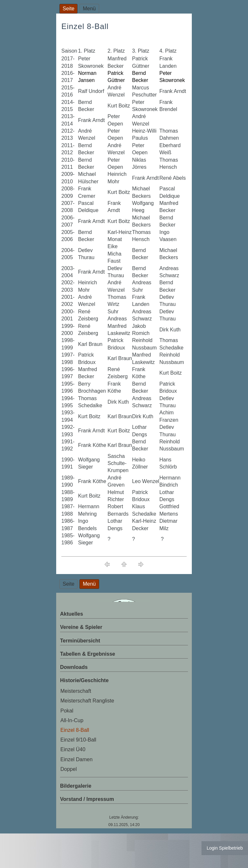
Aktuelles (72, 614)
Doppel (69, 769)
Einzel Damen (77, 759)
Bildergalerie (76, 786)
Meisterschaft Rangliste (87, 701)
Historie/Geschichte (84, 680)
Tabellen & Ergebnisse (88, 654)
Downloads (74, 667)
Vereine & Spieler (81, 627)
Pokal (67, 711)
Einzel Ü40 (73, 749)
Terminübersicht (80, 641)
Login (212, 848)
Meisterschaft (76, 691)
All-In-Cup (72, 720)
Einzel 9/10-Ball (78, 740)
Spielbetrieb (231, 848)
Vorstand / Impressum (87, 799)
